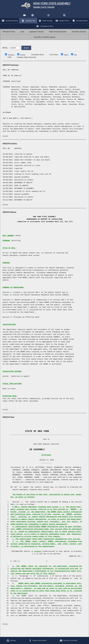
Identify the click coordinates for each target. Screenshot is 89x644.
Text (76, 61)
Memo (67, 61)
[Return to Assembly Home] (45, 6)
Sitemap (11, 640)
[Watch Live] (24, 17)
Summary (11, 61)
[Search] (65, 17)
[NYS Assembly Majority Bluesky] (57, 17)
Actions (23, 61)
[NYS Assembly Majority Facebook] (32, 17)
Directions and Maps (69, 640)
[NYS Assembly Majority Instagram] (49, 17)
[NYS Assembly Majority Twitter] (40, 17)
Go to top (5, 142)
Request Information (38, 640)
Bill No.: (5, 53)
